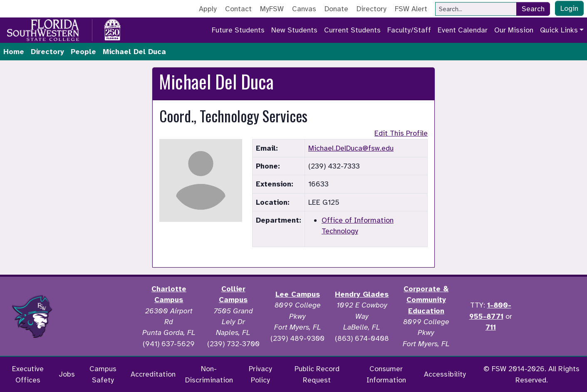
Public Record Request (317, 374)
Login (569, 8)
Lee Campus (298, 294)
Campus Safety (103, 374)
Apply (208, 9)
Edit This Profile (401, 133)
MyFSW (272, 9)
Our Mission (514, 30)
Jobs (67, 374)
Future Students (238, 30)
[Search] (476, 9)
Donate (336, 9)
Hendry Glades (362, 294)
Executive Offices (28, 374)
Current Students (352, 30)
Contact (238, 9)
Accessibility (445, 374)
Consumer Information (386, 374)
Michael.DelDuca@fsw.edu (351, 148)
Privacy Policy (260, 374)
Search (533, 9)
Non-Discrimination (209, 374)
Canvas (304, 9)
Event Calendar (463, 30)
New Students (294, 30)
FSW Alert (411, 9)
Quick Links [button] (559, 30)
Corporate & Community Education (426, 300)
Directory (372, 9)
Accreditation (153, 374)
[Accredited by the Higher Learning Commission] (101, 316)
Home (14, 52)
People (83, 52)
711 (491, 327)
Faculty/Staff (409, 30)
